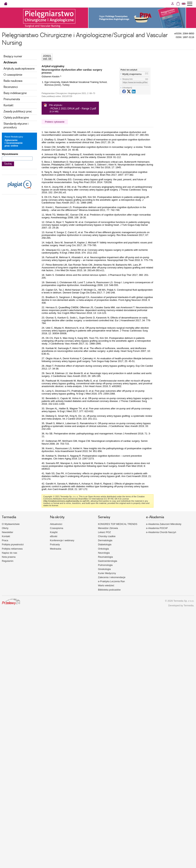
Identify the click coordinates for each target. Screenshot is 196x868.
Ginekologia (104, 569)
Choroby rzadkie (107, 536)
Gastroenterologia (108, 561)
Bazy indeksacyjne (15, 93)
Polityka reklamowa (12, 549)
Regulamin (8, 561)
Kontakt (8, 105)
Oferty (5, 528)
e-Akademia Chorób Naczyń (161, 532)
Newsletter (7, 532)
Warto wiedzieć (106, 585)
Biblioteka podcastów (109, 590)
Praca (5, 540)
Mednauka (56, 549)
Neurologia (104, 553)
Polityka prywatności (13, 544)
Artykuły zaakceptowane (19, 69)
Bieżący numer (13, 56)
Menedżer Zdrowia (108, 528)
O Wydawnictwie (11, 524)
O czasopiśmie (13, 75)
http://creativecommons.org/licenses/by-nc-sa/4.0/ (66, 501)
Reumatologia (105, 557)
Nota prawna (9, 557)
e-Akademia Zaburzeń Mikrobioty (164, 524)
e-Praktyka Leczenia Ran (111, 581)
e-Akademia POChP (157, 528)
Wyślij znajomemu (132, 74)
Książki (54, 532)
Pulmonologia (105, 565)
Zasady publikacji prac (18, 112)
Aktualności (56, 524)
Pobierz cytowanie (55, 122)
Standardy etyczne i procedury (16, 126)
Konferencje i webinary (62, 540)
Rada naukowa (13, 81)
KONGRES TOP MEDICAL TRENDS (118, 524)
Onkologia (103, 549)
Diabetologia (105, 544)
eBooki (54, 536)
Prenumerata (12, 99)
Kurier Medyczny (107, 573)
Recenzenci (11, 87)
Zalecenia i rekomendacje (112, 577)
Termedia (189, 605)
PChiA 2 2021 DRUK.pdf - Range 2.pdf (73, 108)
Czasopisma (57, 528)
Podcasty (55, 544)
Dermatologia (105, 540)
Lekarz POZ (104, 532)
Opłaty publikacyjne (16, 118)
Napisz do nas (9, 553)
